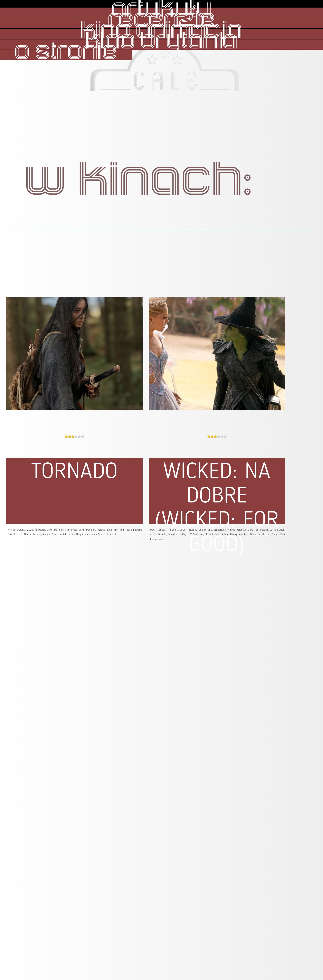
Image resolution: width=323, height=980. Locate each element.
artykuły (161, 10)
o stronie (66, 52)
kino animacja (161, 31)
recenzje (162, 20)
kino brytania (161, 41)
